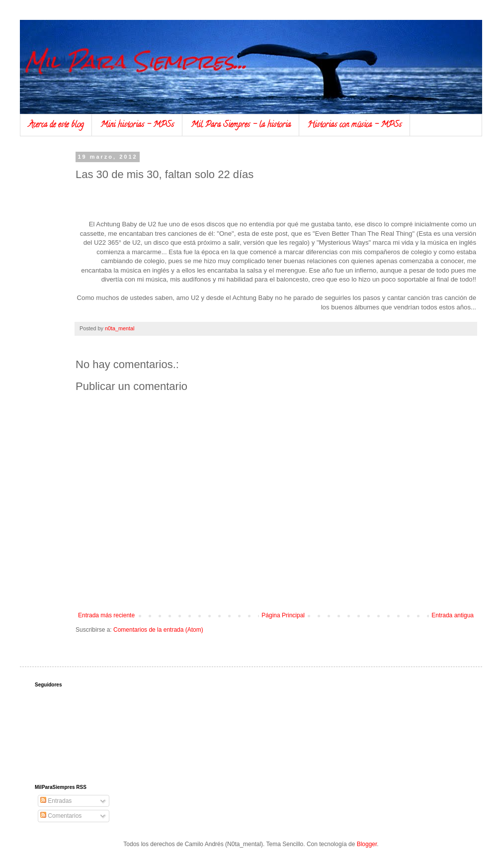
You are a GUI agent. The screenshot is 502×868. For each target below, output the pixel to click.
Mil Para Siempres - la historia (241, 125)
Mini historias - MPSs (137, 125)
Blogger (367, 844)
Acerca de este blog (56, 125)
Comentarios (61, 816)
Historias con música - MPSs (355, 125)
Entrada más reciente (106, 615)
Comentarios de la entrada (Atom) (158, 630)
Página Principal (283, 615)
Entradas (56, 801)
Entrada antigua (453, 615)
